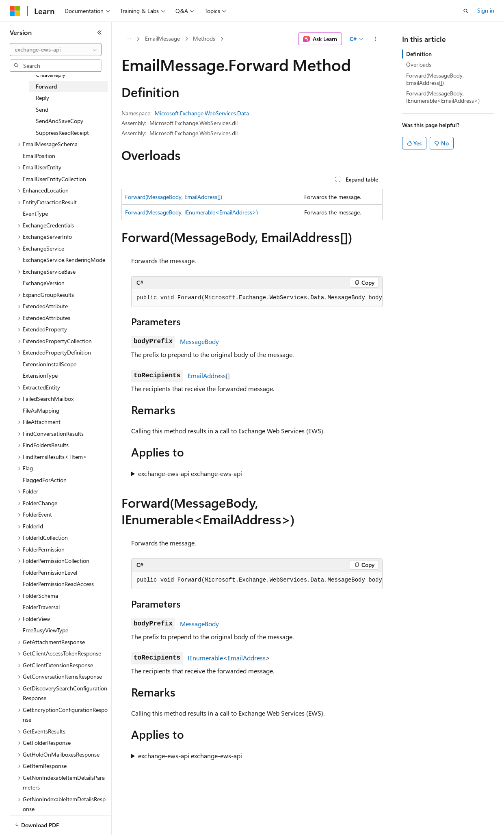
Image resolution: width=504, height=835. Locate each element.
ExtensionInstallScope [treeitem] (50, 364)
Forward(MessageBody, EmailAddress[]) (174, 197)
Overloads (419, 64)
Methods (204, 38)
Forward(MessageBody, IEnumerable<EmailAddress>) (191, 212)
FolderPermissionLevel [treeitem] (50, 572)
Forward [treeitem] (46, 86)
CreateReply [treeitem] (51, 75)
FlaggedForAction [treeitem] (45, 480)
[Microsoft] (15, 11)
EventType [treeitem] (35, 213)
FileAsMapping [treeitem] (41, 410)
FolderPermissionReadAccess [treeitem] (58, 584)
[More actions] (375, 39)
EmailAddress (207, 375)
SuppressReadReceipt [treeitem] (62, 133)
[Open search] (466, 11)
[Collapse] (100, 32)
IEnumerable (205, 658)
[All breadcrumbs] (129, 39)
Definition (419, 54)
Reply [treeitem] (42, 98)
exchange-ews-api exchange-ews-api (190, 473)
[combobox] (56, 50)
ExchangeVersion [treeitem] (44, 283)
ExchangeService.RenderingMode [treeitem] (64, 260)
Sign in (486, 10)
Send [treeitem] (42, 109)
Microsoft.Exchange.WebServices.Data (202, 113)
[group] (257, 298)
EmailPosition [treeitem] (39, 156)
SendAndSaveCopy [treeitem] (59, 121)
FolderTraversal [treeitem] (41, 607)
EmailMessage (162, 38)
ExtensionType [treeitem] (40, 375)
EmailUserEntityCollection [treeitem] (54, 179)
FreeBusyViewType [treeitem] (45, 630)
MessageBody (199, 341)
